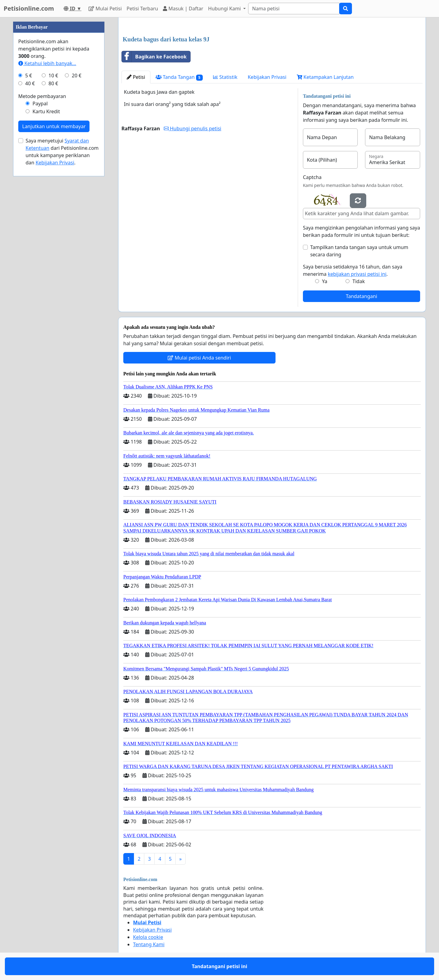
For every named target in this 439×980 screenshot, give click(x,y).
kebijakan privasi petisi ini (357, 274)
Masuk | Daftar (183, 9)
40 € (30, 83)
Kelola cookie (148, 937)
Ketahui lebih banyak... (47, 63)
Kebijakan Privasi (267, 77)
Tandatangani (362, 296)
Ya (325, 281)
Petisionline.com (29, 8)
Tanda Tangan (179, 77)
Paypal (40, 104)
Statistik (225, 77)
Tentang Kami (149, 944)
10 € (53, 76)
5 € (29, 76)
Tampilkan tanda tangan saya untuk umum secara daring (359, 251)
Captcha (312, 177)
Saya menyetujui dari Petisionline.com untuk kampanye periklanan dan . (62, 152)
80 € (53, 83)
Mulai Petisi (105, 9)
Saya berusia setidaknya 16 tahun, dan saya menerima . (353, 270)
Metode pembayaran (42, 96)
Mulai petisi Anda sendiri (199, 358)
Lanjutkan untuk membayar (54, 126)
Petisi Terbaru (142, 9)
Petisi (136, 77)
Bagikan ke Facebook (154, 57)
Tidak (359, 281)
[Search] (294, 9)
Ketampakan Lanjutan (325, 77)
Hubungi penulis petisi (193, 128)
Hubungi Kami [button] (225, 9)
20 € (77, 76)
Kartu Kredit (46, 111)
